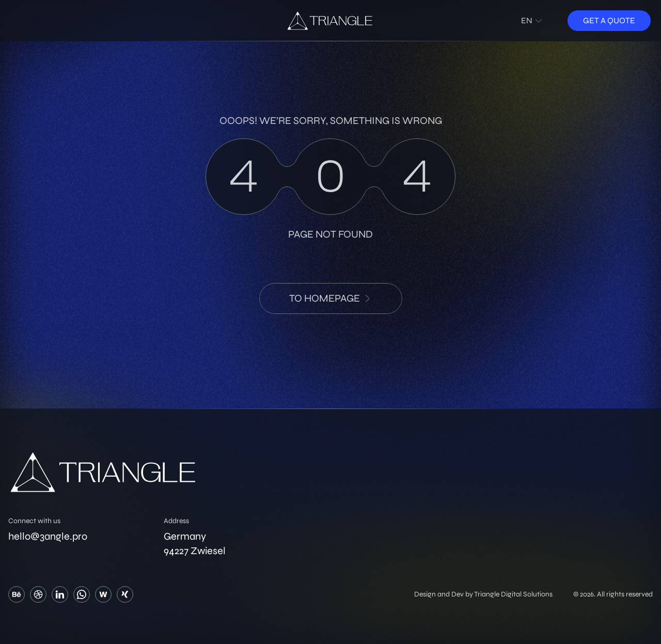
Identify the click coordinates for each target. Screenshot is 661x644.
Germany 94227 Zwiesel (195, 544)
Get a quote (609, 20)
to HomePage (331, 298)
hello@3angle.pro (48, 536)
